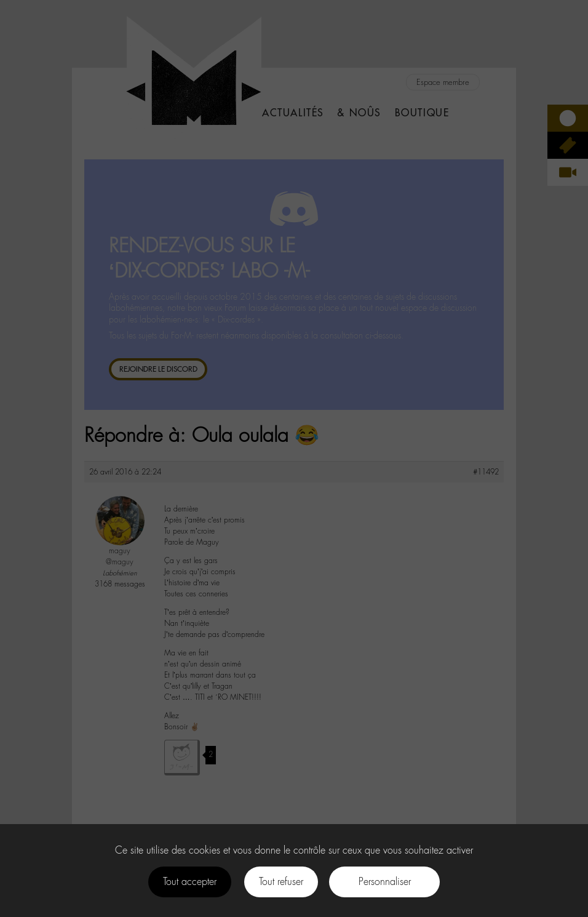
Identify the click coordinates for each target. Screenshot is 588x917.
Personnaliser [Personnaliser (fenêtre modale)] (385, 882)
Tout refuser (281, 882)
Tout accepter (190, 882)
